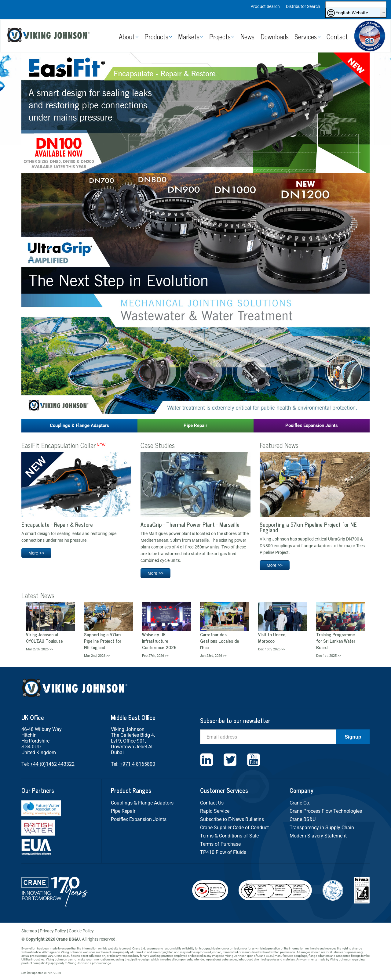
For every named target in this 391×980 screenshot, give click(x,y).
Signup (353, 737)
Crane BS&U (303, 819)
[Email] (268, 737)
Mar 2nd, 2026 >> (97, 656)
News (247, 36)
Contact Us (212, 803)
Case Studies (158, 445)
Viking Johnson (49, 36)
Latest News (38, 595)
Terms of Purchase (220, 844)
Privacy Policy (53, 931)
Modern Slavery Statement (318, 836)
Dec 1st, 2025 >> (329, 656)
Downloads (275, 36)
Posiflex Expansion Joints (312, 425)
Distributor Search (303, 6)
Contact (337, 36)
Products (156, 36)
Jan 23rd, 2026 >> (213, 656)
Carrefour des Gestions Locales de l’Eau (220, 641)
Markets (189, 36)
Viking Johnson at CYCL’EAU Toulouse (44, 638)
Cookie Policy (81, 931)
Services (306, 36)
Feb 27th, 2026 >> (155, 656)
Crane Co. (300, 803)
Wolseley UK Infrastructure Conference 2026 (159, 641)
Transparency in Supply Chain (322, 828)
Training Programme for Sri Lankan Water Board (336, 641)
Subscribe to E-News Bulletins (232, 819)
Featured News (279, 445)
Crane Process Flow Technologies (326, 811)
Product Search (265, 6)
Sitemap (29, 931)
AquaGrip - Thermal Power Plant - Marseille (190, 524)
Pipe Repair (195, 425)
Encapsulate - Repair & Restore (57, 524)
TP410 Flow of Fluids (223, 852)
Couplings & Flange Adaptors (79, 425)
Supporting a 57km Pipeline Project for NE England (308, 527)
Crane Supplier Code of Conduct (234, 828)
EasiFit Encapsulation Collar (58, 445)
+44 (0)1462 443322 (52, 764)
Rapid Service (215, 811)
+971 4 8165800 (137, 764)
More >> (36, 553)
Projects (220, 36)
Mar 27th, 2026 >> (40, 649)
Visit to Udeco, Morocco (272, 638)
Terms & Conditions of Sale (229, 836)
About (127, 36)
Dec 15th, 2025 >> (272, 649)
